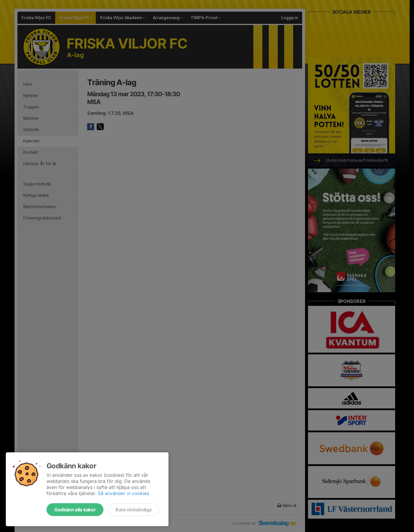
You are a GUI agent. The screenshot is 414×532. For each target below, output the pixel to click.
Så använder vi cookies (123, 493)
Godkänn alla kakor (75, 510)
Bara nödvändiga (133, 510)
